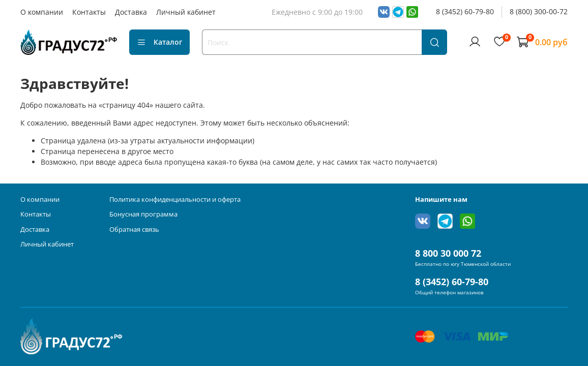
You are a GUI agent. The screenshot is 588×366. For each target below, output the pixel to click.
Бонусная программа (143, 214)
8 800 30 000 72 (448, 253)
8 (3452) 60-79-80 (465, 11)
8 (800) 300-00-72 (539, 11)
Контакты (89, 12)
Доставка (131, 12)
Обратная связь (134, 230)
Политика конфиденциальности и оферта (175, 200)
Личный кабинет (186, 12)
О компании (42, 12)
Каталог (159, 42)
